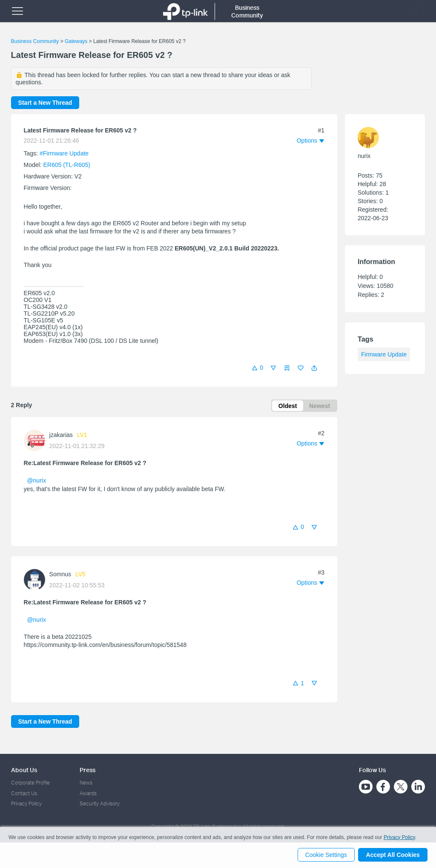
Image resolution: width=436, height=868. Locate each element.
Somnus (60, 575)
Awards (88, 793)
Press (87, 770)
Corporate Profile (30, 783)
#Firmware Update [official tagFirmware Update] (64, 153)
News (86, 783)
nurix (364, 156)
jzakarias (61, 435)
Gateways (76, 41)
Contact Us (24, 793)
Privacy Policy (26, 803)
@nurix (36, 481)
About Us (24, 770)
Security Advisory (100, 803)
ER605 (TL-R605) (67, 165)
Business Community (35, 41)
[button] (314, 368)
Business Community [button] (247, 11)
